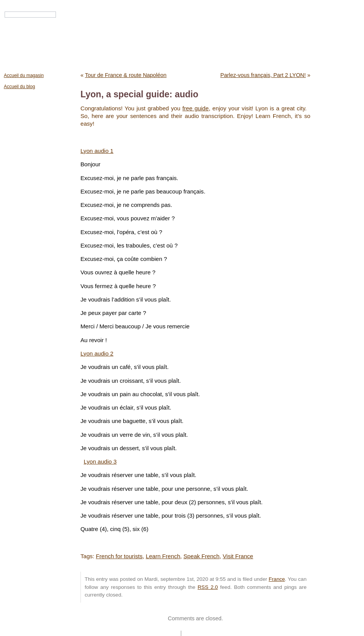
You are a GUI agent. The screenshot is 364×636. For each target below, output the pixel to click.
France (277, 579)
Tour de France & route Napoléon (126, 75)
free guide (196, 108)
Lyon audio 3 (100, 461)
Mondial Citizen (182, 39)
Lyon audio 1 (97, 151)
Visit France (238, 556)
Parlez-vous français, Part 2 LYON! (263, 75)
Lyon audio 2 (97, 353)
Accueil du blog (19, 87)
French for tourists (119, 556)
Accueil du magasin (24, 75)
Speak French (202, 556)
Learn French (163, 556)
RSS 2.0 (208, 587)
